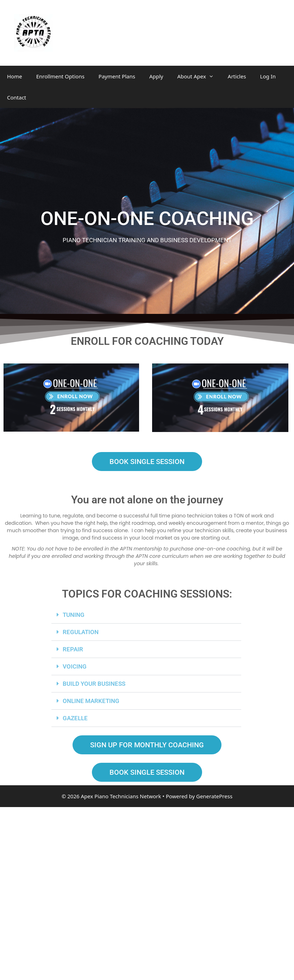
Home (15, 76)
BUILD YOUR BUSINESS (94, 684)
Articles (237, 76)
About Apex (199, 76)
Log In (268, 76)
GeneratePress (214, 796)
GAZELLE (75, 718)
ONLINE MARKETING (91, 701)
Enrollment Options (60, 76)
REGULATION (81, 632)
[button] (146, 615)
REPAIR (73, 649)
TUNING (74, 615)
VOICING (75, 666)
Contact (17, 97)
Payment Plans (117, 76)
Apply (156, 76)
